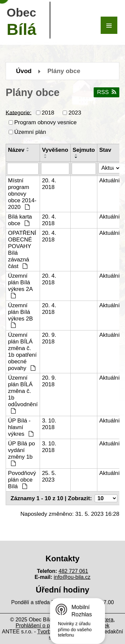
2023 (75, 113)
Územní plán (30, 132)
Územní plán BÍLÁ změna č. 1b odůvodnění (23, 394)
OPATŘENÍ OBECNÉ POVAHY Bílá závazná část (22, 250)
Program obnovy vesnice (45, 122)
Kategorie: (19, 112)
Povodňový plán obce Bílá (22, 480)
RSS (106, 92)
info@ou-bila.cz (72, 577)
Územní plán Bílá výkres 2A (20, 285)
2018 (48, 113)
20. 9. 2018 (49, 338)
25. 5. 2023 (49, 476)
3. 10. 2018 (49, 424)
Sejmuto (84, 150)
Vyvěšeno (55, 150)
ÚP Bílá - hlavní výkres (21, 427)
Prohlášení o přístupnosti (45, 626)
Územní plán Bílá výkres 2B (20, 315)
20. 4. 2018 (49, 184)
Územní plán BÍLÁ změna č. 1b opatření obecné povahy (22, 352)
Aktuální (109, 181)
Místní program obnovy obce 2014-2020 (22, 194)
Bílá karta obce (20, 220)
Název (16, 150)
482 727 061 (73, 571)
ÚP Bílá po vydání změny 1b (21, 453)
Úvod (24, 71)
